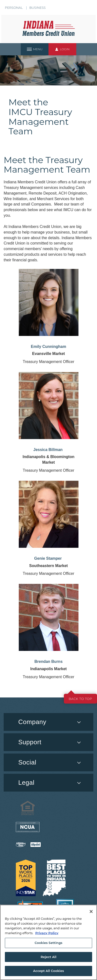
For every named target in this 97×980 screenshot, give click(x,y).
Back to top (80, 699)
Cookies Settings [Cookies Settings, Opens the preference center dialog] (48, 943)
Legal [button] (26, 783)
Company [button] (32, 722)
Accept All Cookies (49, 971)
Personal (14, 8)
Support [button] (30, 742)
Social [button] (27, 762)
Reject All (49, 957)
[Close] (91, 911)
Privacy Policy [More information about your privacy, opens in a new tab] (47, 933)
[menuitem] (48, 762)
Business (37, 8)
